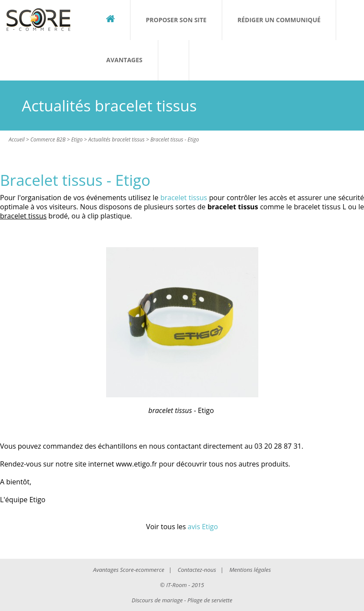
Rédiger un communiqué (279, 20)
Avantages (124, 60)
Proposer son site (176, 20)
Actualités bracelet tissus (116, 139)
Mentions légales (250, 570)
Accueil (17, 139)
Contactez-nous (197, 570)
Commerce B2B (48, 139)
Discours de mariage (157, 600)
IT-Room (176, 585)
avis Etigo (203, 527)
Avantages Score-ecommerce (129, 570)
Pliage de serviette (210, 600)
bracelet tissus (184, 198)
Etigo (77, 139)
